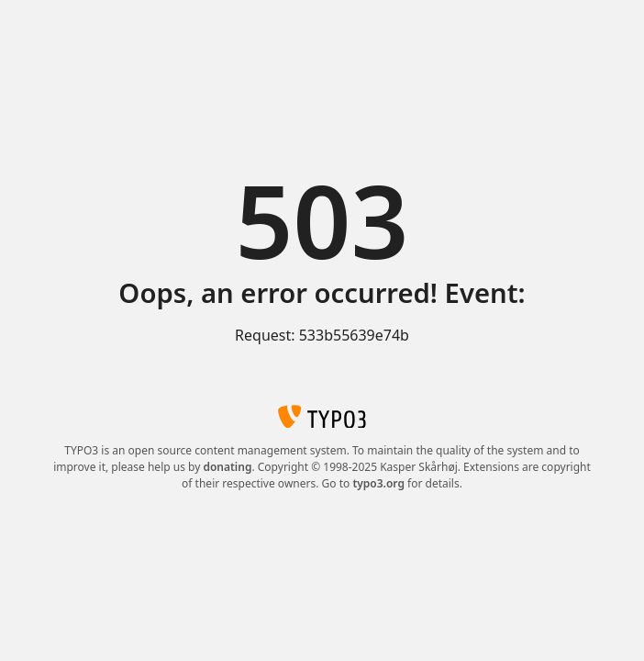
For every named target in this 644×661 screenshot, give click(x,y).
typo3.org (378, 483)
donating (227, 467)
